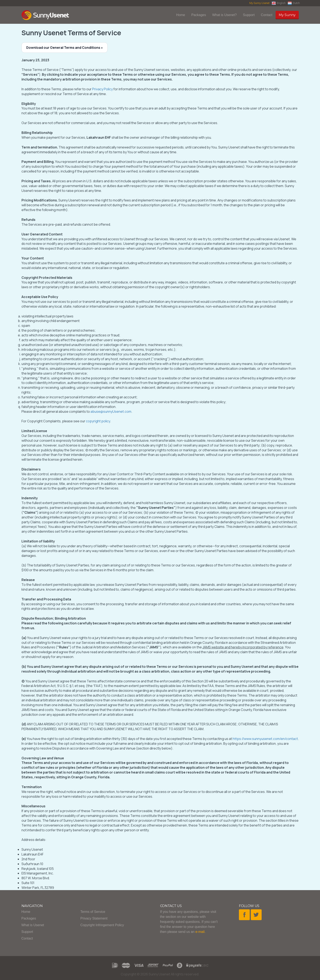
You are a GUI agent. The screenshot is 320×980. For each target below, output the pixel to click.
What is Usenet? (224, 15)
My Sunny (287, 15)
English (279, 3)
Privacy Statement (94, 918)
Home (181, 15)
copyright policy (98, 421)
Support (249, 15)
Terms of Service (93, 912)
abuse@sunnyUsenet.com (111, 411)
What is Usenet (33, 925)
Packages (199, 15)
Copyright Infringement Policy (102, 925)
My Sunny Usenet (259, 3)
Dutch (294, 3)
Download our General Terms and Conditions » (65, 48)
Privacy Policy (102, 89)
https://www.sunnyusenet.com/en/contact (265, 739)
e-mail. (200, 932)
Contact (267, 15)
